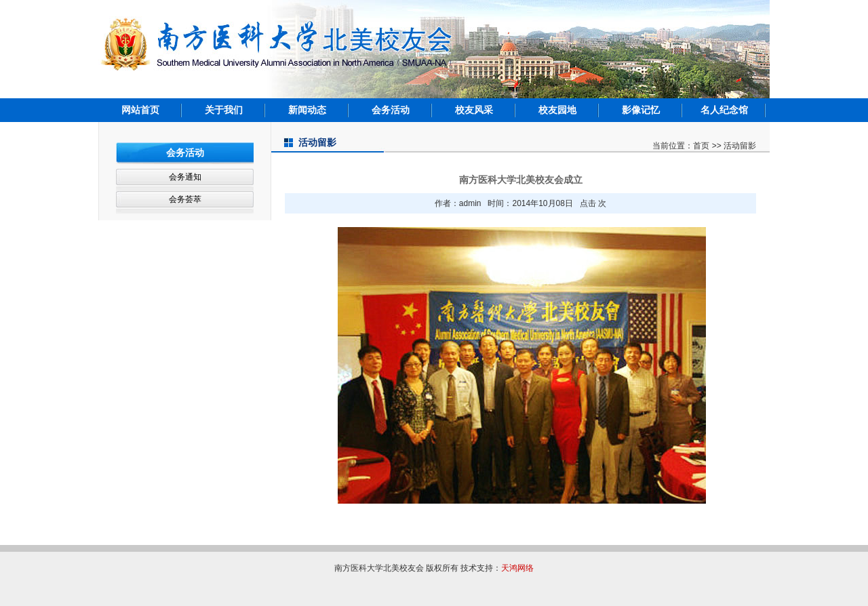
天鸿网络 (517, 568)
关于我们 (224, 110)
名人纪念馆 (724, 110)
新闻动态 (307, 110)
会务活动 (391, 110)
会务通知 (185, 177)
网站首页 (140, 110)
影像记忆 (641, 110)
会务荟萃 (185, 199)
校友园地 (557, 110)
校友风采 (474, 110)
